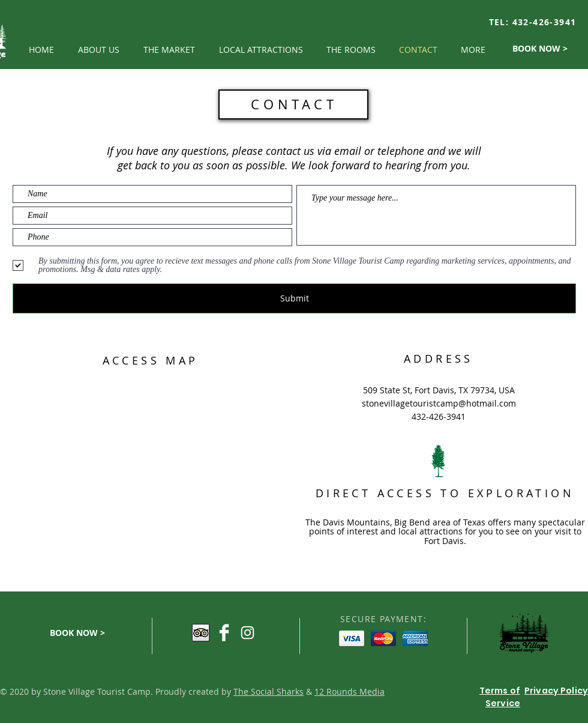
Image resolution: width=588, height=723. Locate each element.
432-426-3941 (544, 22)
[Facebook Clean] (224, 633)
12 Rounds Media (349, 691)
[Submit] (294, 298)
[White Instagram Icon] (247, 633)
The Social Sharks (268, 691)
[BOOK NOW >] (540, 49)
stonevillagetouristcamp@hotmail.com (439, 403)
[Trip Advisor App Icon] (201, 633)
